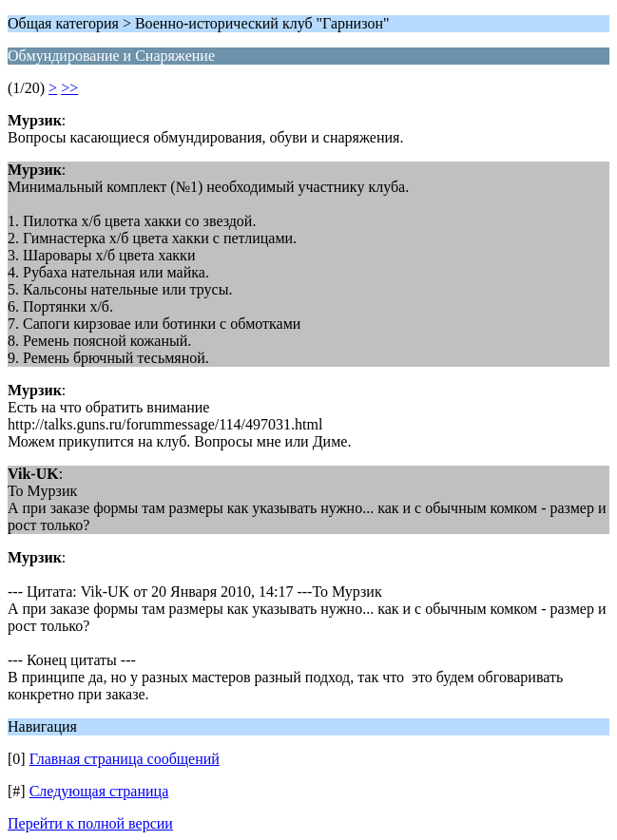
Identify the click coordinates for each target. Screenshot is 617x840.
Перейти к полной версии (90, 823)
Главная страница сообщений (125, 759)
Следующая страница (99, 791)
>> (69, 88)
